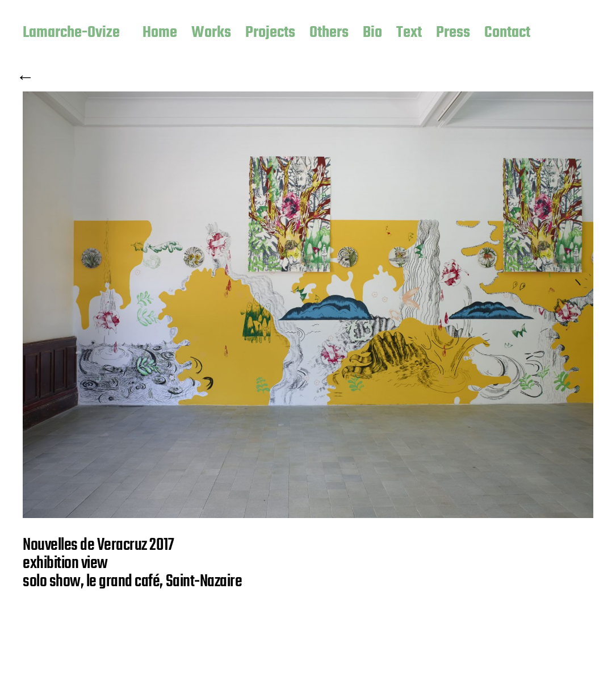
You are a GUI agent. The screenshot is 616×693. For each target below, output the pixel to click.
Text (409, 34)
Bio (372, 34)
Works (211, 34)
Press (453, 34)
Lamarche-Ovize (71, 34)
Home (160, 34)
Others (329, 34)
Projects (270, 34)
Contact (507, 34)
